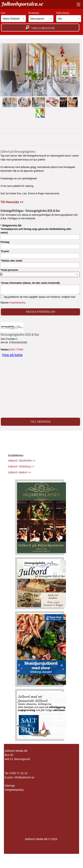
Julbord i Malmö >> (19, 472)
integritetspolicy (17, 303)
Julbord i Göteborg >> (21, 466)
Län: (13, 17)
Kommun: (41, 17)
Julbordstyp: (69, 17)
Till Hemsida (41, 422)
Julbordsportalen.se (22, 4)
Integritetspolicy (14, 790)
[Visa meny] (78, 5)
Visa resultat (40, 28)
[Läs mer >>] (41, 517)
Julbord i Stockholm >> (22, 461)
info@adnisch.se (24, 777)
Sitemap (10, 786)
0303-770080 (16, 350)
